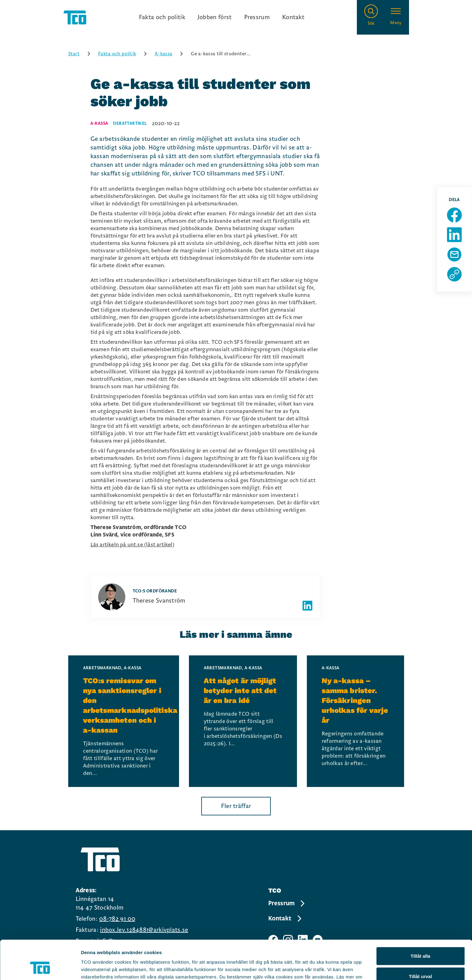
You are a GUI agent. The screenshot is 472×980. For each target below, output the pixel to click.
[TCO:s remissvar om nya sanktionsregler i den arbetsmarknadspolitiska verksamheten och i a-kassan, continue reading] (124, 721)
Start (81, 54)
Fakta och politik (162, 17)
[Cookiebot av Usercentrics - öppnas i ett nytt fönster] (40, 968)
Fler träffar (236, 806)
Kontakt (293, 17)
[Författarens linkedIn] (307, 606)
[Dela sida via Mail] (454, 254)
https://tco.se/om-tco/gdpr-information (252, 948)
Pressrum (257, 17)
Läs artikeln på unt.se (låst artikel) (132, 545)
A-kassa (171, 54)
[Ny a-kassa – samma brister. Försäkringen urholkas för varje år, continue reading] (355, 721)
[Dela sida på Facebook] (454, 215)
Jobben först (215, 17)
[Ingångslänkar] (222, 17)
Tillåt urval (421, 940)
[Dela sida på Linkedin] (454, 235)
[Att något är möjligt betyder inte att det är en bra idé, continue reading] (243, 721)
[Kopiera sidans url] (454, 274)
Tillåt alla (420, 919)
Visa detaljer (335, 968)
